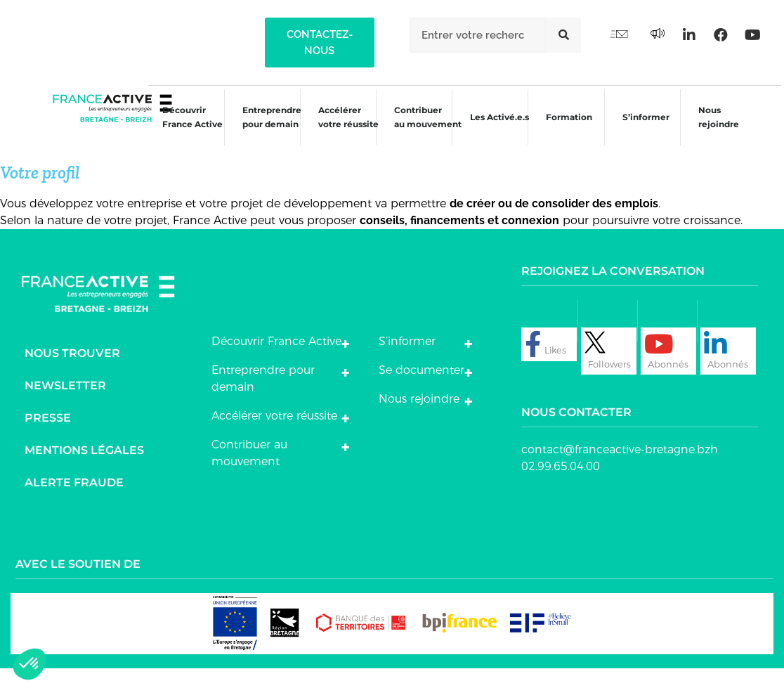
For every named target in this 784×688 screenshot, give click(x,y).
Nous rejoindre (714, 129)
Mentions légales (84, 470)
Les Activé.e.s (500, 129)
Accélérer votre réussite (341, 129)
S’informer (640, 131)
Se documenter (422, 390)
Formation (563, 131)
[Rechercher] (563, 35)
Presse (48, 437)
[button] (320, 43)
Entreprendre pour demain (263, 129)
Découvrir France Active (183, 129)
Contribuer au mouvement (421, 129)
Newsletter (65, 405)
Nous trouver (72, 373)
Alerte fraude (74, 502)
